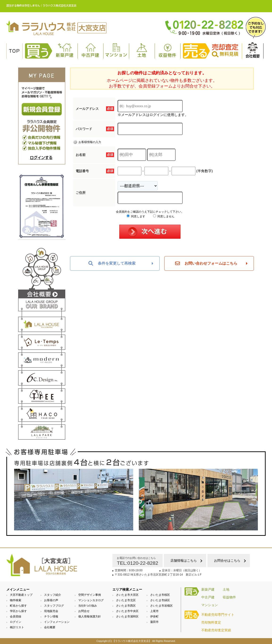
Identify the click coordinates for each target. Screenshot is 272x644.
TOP (14, 51)
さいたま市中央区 (127, 611)
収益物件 (168, 50)
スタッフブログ (54, 606)
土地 (142, 50)
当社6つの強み (88, 606)
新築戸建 (65, 50)
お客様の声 (51, 600)
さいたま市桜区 (160, 595)
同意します (136, 216)
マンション (116, 50)
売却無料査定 (211, 622)
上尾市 (154, 611)
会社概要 (253, 50)
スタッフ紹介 (53, 595)
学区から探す (18, 611)
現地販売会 (51, 611)
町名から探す (18, 606)
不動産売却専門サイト (218, 615)
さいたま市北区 (126, 600)
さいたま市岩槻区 (161, 606)
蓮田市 (154, 622)
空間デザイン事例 (90, 595)
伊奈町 (154, 616)
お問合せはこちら (227, 561)
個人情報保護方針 (90, 616)
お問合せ (84, 611)
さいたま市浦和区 (127, 616)
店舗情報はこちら (184, 561)
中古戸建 (91, 50)
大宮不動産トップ (21, 595)
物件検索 (16, 600)
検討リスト (17, 627)
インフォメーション (57, 622)
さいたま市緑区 (160, 600)
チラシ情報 (51, 616)
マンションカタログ (91, 600)
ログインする (41, 158)
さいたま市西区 (126, 606)
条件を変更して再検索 (112, 263)
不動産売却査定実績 (216, 630)
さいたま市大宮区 (127, 595)
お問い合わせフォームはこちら (206, 263)
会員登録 (16, 616)
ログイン (16, 622)
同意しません (164, 216)
